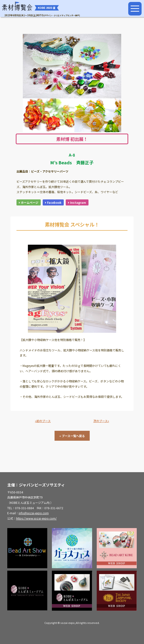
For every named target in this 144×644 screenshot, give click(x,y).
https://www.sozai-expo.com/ (36, 518)
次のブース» (101, 421)
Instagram (77, 202)
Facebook (53, 202)
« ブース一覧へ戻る (72, 436)
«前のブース (43, 421)
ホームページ (29, 202)
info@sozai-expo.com (34, 513)
